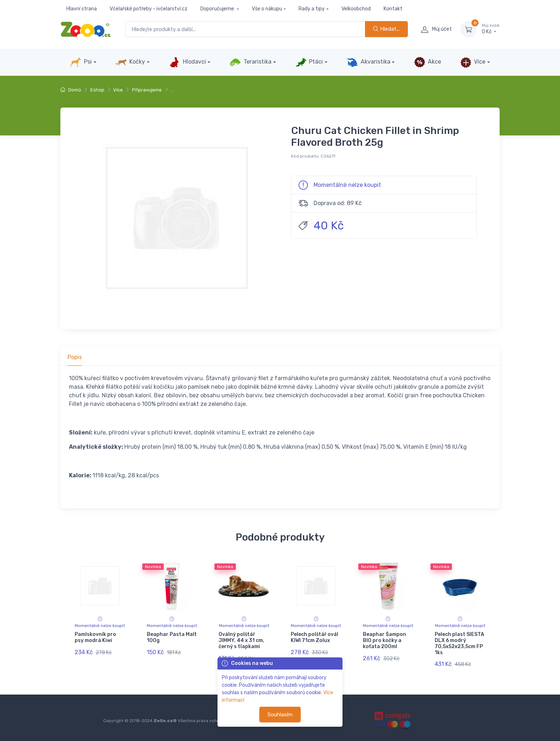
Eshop (97, 90)
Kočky (130, 62)
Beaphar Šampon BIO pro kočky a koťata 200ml (384, 640)
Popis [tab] (75, 357)
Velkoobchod (356, 9)
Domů (71, 90)
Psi (81, 62)
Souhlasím (280, 715)
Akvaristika (368, 62)
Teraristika (251, 62)
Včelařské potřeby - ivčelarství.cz (149, 9)
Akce (427, 62)
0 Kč (491, 29)
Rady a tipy (312, 9)
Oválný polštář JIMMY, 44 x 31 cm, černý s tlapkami (241, 640)
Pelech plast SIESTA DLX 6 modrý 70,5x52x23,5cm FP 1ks (459, 643)
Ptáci (309, 62)
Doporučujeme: (218, 9)
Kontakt (393, 9)
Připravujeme (147, 90)
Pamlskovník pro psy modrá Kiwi (95, 637)
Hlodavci (187, 62)
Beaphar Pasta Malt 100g (172, 637)
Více (473, 62)
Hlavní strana (82, 9)
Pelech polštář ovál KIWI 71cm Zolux (314, 637)
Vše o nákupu (267, 9)
